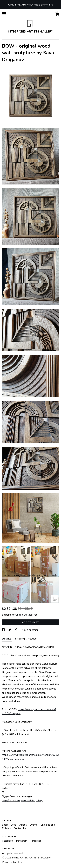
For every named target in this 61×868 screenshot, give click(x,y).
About (23, 825)
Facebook (8, 841)
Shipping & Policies (26, 639)
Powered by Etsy (12, 862)
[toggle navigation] (4, 14)
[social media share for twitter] (10, 630)
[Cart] (57, 14)
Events (34, 825)
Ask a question (30, 630)
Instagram (22, 841)
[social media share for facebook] (4, 630)
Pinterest (36, 841)
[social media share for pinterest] (17, 630)
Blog (14, 825)
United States (23, 615)
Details (7, 639)
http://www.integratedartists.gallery (22, 801)
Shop (5, 825)
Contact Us (20, 828)
